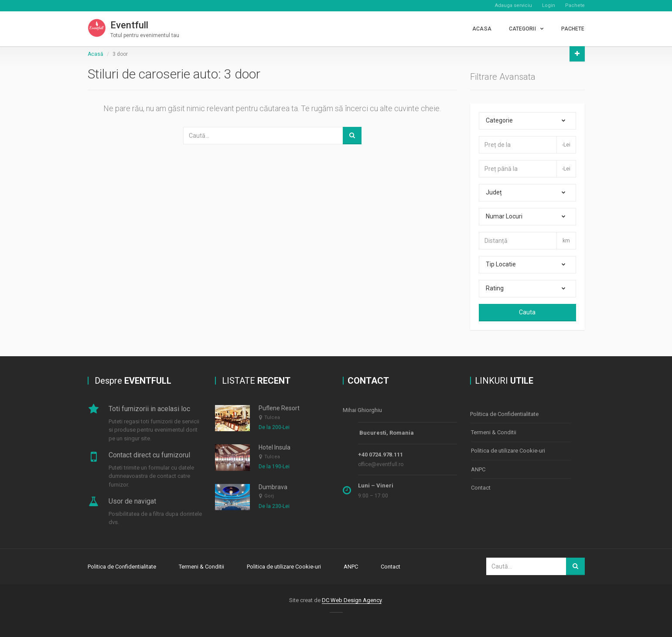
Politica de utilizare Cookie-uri (508, 449)
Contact (481, 485)
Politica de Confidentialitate (504, 414)
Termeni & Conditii (494, 431)
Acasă (96, 54)
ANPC (478, 467)
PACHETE (573, 29)
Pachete (575, 5)
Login (549, 5)
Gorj (269, 496)
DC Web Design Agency (352, 600)
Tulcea (272, 417)
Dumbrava (273, 487)
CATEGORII (522, 29)
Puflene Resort (279, 408)
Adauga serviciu (513, 5)
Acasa (482, 29)
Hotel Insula (275, 447)
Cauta (527, 312)
